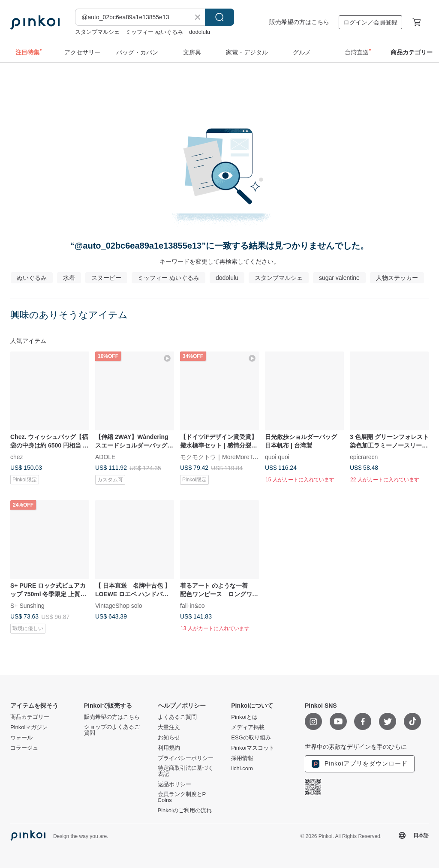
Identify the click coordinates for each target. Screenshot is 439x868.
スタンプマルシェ (97, 32)
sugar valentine (339, 278)
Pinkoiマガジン (29, 727)
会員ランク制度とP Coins (182, 797)
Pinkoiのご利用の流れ (185, 811)
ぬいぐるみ (32, 278)
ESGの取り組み (251, 738)
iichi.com (242, 769)
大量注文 (169, 727)
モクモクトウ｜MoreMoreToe (219, 457)
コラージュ (24, 748)
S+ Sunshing (27, 606)
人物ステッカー (397, 278)
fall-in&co (192, 606)
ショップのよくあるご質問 (112, 730)
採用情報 (242, 758)
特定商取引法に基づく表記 (186, 771)
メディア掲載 (248, 727)
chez (17, 457)
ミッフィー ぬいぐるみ (154, 32)
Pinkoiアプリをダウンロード (360, 764)
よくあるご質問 (177, 717)
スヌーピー (106, 278)
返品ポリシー (174, 784)
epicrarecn (364, 457)
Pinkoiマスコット (253, 748)
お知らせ (169, 738)
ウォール (21, 738)
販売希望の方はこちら (299, 22)
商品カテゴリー (30, 717)
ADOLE (105, 457)
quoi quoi (277, 457)
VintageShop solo (119, 606)
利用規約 (169, 748)
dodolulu (200, 32)
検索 (219, 17)
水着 (69, 278)
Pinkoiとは (244, 717)
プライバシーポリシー (186, 758)
